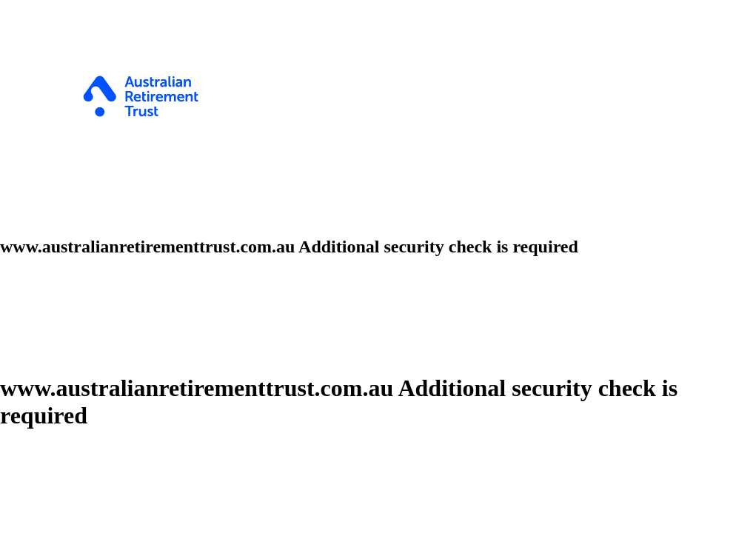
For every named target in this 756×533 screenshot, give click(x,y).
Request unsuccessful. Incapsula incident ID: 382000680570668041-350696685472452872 (378, 266)
